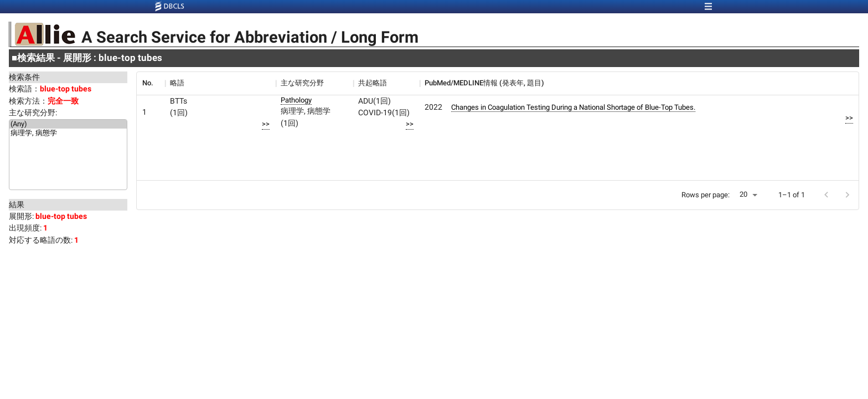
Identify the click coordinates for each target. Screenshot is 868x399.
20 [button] (743, 194)
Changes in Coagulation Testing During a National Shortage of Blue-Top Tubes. (573, 107)
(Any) (68, 124)
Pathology (296, 100)
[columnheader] (151, 83)
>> (266, 124)
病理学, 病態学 (68, 134)
